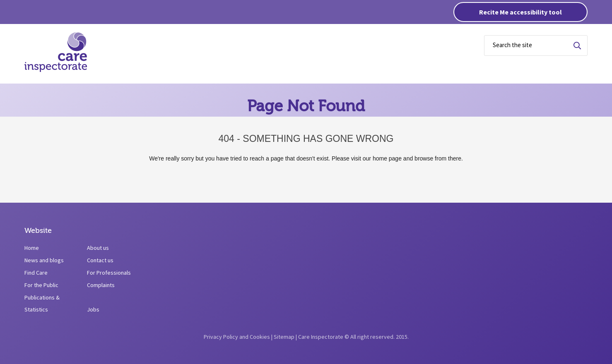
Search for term (577, 45)
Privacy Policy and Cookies (237, 337)
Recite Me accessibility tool (520, 12)
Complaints (101, 285)
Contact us (100, 260)
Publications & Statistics (42, 303)
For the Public (41, 285)
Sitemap (284, 337)
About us (98, 248)
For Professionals (109, 273)
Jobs (93, 309)
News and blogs (44, 260)
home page (387, 158)
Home (32, 248)
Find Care (36, 273)
